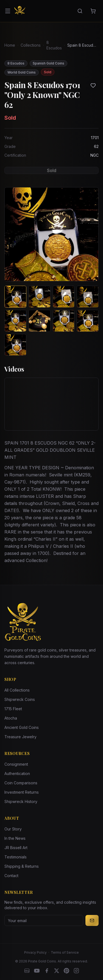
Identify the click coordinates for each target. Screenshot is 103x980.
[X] (57, 971)
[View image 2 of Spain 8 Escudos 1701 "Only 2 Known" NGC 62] (40, 297)
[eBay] (27, 971)
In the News (15, 838)
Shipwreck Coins (20, 699)
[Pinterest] (66, 971)
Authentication (17, 773)
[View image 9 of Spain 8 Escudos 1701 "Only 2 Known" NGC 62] (15, 345)
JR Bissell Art (16, 848)
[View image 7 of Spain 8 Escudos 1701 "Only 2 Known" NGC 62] (64, 321)
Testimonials (16, 857)
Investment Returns (22, 792)
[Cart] (93, 11)
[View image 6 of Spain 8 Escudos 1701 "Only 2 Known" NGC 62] (40, 321)
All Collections (17, 690)
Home (10, 45)
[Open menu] (8, 11)
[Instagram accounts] (76, 971)
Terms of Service (65, 952)
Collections (31, 45)
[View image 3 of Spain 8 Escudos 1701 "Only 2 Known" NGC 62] (64, 297)
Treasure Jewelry (20, 737)
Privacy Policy (35, 952)
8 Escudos (54, 45)
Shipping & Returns (22, 866)
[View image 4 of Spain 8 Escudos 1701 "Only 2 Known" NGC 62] (88, 297)
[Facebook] (47, 971)
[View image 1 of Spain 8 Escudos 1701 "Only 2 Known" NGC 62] (15, 297)
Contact (11, 876)
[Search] (80, 11)
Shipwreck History (21, 801)
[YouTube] (37, 971)
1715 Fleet (13, 709)
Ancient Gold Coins (22, 727)
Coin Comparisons (21, 783)
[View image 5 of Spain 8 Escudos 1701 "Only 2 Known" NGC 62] (15, 321)
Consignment (16, 764)
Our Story (13, 829)
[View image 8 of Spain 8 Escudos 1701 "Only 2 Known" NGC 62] (88, 321)
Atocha (11, 718)
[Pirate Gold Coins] (20, 11)
